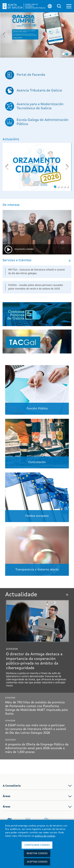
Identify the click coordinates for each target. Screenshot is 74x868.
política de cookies (45, 836)
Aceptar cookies (37, 862)
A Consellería (12, 786)
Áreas (7, 796)
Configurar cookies (37, 845)
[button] (69, 6)
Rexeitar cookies (37, 853)
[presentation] (4, 35)
